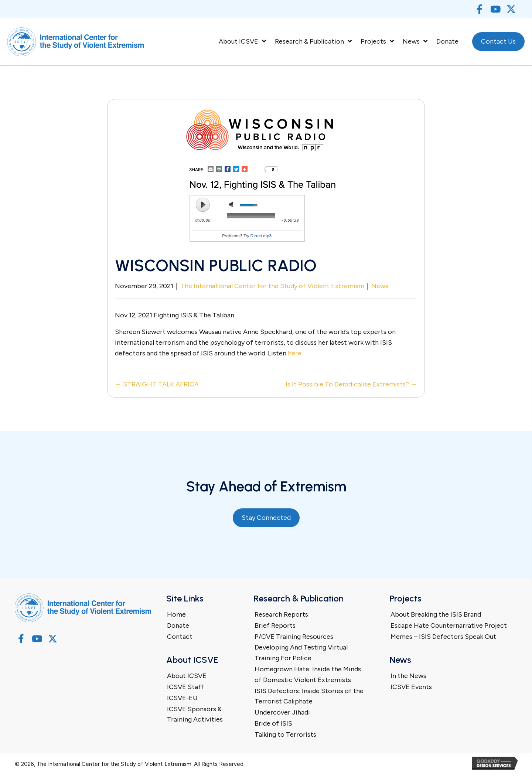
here (295, 353)
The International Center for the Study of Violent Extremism (272, 286)
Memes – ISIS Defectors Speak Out (443, 637)
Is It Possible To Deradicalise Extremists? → (351, 384)
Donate (178, 626)
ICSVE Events (411, 687)
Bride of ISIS (273, 723)
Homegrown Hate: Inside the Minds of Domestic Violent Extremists (308, 674)
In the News (408, 676)
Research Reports (281, 614)
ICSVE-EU (182, 698)
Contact (180, 637)
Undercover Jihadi (282, 712)
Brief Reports (275, 626)
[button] (479, 9)
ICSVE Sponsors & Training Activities (195, 714)
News (380, 286)
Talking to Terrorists (285, 734)
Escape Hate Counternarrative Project (449, 626)
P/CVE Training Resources (294, 637)
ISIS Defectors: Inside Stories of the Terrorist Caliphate (309, 696)
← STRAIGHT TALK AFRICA (157, 384)
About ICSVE (187, 676)
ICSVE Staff (185, 687)
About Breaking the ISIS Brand (436, 614)
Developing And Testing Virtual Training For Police (301, 653)
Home (176, 614)
